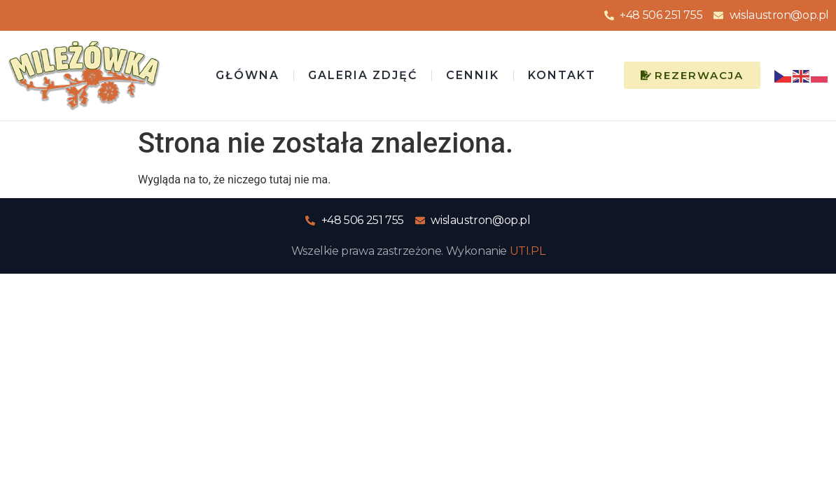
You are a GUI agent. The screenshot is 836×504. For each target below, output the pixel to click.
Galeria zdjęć (363, 75)
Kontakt (562, 75)
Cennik (473, 75)
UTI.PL (528, 251)
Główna (248, 75)
